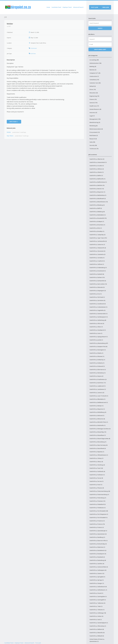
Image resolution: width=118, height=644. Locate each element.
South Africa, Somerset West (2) (99, 567)
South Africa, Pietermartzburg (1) (99, 494)
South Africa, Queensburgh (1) (98, 531)
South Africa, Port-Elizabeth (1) (98, 518)
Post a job (95, 7)
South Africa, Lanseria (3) (97, 393)
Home (48, 7)
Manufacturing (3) (95, 122)
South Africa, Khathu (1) (96, 353)
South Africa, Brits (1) (96, 228)
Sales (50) (92, 142)
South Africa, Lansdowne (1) (98, 389)
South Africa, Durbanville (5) (98, 281)
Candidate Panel (56, 7)
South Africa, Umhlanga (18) (98, 613)
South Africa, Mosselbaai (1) (98, 435)
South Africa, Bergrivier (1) (97, 192)
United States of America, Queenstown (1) (97, 640)
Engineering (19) (94, 96)
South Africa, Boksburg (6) (97, 212)
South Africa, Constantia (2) (97, 254)
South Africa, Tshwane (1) (97, 610)
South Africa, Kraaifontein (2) (98, 379)
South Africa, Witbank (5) (97, 636)
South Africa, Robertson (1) (97, 547)
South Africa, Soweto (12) (97, 573)
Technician (34, 48)
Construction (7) (94, 76)
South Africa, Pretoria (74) (97, 524)
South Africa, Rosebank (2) (97, 557)
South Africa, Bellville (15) (97, 185)
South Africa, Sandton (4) (97, 564)
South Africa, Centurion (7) (97, 244)
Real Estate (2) (94, 135)
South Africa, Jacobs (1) (96, 340)
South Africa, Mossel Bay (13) (98, 432)
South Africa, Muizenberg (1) (98, 442)
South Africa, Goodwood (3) (98, 304)
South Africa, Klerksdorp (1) (98, 373)
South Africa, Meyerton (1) (97, 409)
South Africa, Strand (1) (96, 593)
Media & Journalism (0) (96, 129)
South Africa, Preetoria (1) (97, 521)
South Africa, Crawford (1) (97, 261)
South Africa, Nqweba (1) (97, 452)
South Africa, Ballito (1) (96, 175)
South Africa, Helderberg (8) (98, 320)
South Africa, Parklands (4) (97, 471)
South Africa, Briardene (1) (97, 225)
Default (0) (93, 86)
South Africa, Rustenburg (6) (98, 560)
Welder (9, 132)
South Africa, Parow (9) (96, 478)
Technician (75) (94, 149)
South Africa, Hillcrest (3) (97, 323)
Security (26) (93, 145)
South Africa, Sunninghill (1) (98, 600)
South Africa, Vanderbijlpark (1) (99, 623)
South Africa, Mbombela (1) (97, 399)
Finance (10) (93, 99)
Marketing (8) (93, 126)
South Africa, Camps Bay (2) (97, 235)
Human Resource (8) (95, 109)
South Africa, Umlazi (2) (96, 616)
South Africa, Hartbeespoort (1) (99, 317)
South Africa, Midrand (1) (97, 416)
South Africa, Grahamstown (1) (98, 307)
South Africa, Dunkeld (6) (97, 274)
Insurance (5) (93, 113)
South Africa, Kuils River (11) (98, 383)
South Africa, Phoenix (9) (97, 488)
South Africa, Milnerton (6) (97, 419)
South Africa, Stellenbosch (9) (98, 587)
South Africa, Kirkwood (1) (97, 366)
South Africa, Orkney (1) (96, 458)
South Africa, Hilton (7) (96, 327)
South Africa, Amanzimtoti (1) (98, 162)
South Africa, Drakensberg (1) (98, 268)
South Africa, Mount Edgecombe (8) (100, 439)
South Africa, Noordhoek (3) (98, 448)
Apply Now (14, 122)
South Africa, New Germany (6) (98, 445)
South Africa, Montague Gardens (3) (100, 429)
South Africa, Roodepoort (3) (98, 554)
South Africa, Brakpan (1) (97, 221)
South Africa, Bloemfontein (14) (99, 202)
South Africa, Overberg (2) (97, 465)
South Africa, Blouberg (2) (97, 205)
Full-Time (33, 54)
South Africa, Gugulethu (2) (97, 310)
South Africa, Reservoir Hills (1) (99, 541)
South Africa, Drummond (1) (98, 271)
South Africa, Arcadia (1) (97, 166)
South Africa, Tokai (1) (96, 606)
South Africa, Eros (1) (96, 294)
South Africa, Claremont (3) (97, 251)
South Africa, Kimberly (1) (97, 363)
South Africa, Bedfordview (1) (98, 182)
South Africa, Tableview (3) (97, 603)
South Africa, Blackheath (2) (98, 199)
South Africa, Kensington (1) (98, 350)
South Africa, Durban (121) (97, 277)
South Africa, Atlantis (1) (97, 172)
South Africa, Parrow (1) (96, 481)
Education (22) (94, 93)
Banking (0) (93, 66)
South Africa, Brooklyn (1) (97, 231)
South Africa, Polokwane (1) (98, 508)
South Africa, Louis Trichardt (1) (99, 396)
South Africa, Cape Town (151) (98, 238)
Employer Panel (67, 7)
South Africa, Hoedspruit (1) (98, 330)
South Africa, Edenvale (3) (97, 287)
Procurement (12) (95, 132)
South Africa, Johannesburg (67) (99, 343)
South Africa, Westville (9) (97, 633)
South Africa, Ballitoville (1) (97, 179)
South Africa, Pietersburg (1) (98, 498)
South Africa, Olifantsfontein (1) (99, 455)
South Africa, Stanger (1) (97, 583)
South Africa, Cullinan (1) (97, 264)
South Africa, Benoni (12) (97, 189)
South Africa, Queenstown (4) (98, 534)
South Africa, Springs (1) (97, 580)
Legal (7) (92, 116)
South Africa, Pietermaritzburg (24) (100, 491)
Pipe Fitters (10, 136)
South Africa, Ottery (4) (96, 462)
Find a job (106, 7)
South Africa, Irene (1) (96, 333)
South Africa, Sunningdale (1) (98, 596)
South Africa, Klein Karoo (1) (98, 370)
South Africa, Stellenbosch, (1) (98, 590)
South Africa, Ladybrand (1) (98, 386)
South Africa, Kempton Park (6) (98, 346)
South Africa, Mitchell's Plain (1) (99, 422)
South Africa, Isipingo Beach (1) (99, 337)
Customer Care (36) (95, 83)
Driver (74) (93, 89)
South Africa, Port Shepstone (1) (99, 514)
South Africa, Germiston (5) (97, 300)
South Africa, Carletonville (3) (98, 241)
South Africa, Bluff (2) (96, 208)
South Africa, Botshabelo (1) (98, 215)
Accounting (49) (94, 60)
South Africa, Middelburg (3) (98, 412)
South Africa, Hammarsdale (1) (98, 314)
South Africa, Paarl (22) (96, 468)
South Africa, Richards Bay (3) (98, 544)
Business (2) (93, 70)
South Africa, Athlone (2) (97, 169)
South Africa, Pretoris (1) (97, 527)
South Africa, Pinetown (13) (97, 501)
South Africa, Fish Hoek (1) (97, 297)
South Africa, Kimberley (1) (97, 360)
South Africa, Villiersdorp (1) (98, 626)
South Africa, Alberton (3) (97, 159)
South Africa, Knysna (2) (96, 376)
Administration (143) (95, 63)
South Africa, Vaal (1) (96, 620)
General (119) (93, 103)
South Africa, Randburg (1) (97, 537)
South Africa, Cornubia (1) (97, 258)
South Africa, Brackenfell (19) (98, 218)
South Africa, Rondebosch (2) (98, 550)
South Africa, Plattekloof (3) (98, 504)
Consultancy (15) (94, 80)
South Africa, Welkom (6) (97, 629)
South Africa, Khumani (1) (97, 356)
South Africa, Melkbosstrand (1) (99, 402)
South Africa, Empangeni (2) (98, 291)
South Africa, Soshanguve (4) (98, 570)
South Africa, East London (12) (98, 284)
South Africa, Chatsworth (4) (98, 248)
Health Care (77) (94, 106)
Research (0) (93, 139)
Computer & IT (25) (95, 73)
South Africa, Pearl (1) (96, 485)
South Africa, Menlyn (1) (96, 406)
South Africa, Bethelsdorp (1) (98, 195)
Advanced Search (78, 7)
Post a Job (38, 643)
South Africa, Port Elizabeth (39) (99, 511)
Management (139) (95, 119)
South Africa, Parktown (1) (97, 475)
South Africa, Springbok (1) (97, 577)
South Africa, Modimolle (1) (97, 425)
